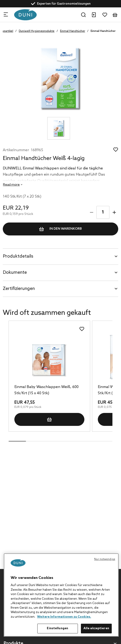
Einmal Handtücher (73, 31)
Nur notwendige (105, 559)
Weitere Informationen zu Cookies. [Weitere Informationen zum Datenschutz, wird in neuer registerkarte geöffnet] (64, 617)
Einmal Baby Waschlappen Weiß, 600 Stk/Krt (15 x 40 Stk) (46, 390)
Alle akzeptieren (96, 628)
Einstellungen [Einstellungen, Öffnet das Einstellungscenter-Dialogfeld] (57, 628)
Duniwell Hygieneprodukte (37, 31)
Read (11, 185)
